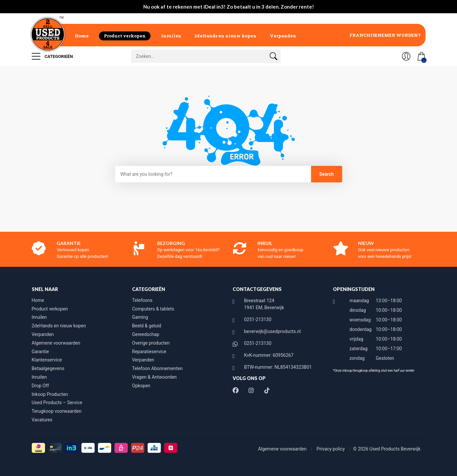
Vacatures (42, 420)
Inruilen (171, 36)
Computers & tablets (153, 309)
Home (82, 36)
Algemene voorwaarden (56, 343)
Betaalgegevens (48, 368)
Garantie (40, 352)
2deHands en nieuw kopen (225, 36)
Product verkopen (125, 36)
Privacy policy (331, 449)
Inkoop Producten (50, 394)
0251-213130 (258, 319)
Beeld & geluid (147, 326)
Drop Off (40, 386)
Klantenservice (47, 360)
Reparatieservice (149, 352)
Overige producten (151, 343)
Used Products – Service (57, 403)
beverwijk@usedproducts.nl (273, 331)
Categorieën (52, 56)
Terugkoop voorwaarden (57, 411)
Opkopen (141, 386)
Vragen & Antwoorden (154, 377)
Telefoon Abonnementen (157, 368)
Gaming (140, 317)
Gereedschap (146, 334)
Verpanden (283, 36)
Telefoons (142, 300)
